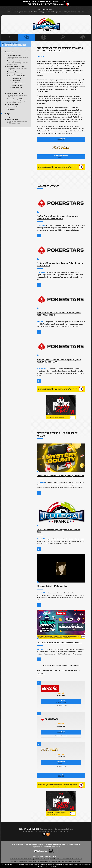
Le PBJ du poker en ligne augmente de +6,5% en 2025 (59, 531)
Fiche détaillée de (61, 157)
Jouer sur (61, 139)
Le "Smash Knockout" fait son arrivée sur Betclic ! (59, 642)
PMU (82, 64)
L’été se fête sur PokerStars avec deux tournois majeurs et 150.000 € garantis (58, 217)
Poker (61, 775)
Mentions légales (28, 831)
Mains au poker (17, 78)
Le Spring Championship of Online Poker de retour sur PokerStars (60, 264)
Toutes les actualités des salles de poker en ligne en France (61, 665)
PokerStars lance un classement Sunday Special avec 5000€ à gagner (59, 314)
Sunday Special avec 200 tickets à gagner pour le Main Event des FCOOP (59, 361)
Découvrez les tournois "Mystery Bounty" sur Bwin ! (60, 476)
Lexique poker (16, 90)
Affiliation (48, 831)
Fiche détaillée (61, 705)
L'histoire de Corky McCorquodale (52, 586)
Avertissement (39, 831)
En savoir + (44, 866)
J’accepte (53, 866)
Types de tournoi (17, 88)
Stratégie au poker (17, 85)
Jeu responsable (58, 831)
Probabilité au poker (18, 83)
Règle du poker (16, 81)
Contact (67, 831)
